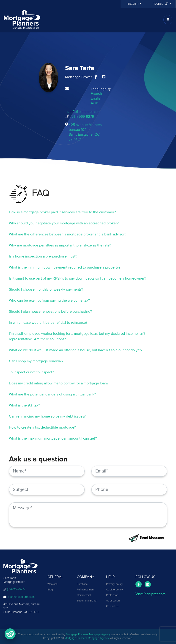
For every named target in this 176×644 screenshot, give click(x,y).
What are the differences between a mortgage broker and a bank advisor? (67, 234)
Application (113, 601)
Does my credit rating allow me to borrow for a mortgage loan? (59, 383)
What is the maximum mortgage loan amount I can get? (53, 438)
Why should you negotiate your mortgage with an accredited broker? (64, 223)
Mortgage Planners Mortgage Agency (88, 635)
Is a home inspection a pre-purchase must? (43, 256)
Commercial (84, 595)
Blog (50, 590)
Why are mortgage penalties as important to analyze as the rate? (60, 245)
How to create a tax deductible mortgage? (42, 427)
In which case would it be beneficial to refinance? (48, 323)
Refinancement (85, 590)
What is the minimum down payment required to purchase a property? (65, 267)
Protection (112, 595)
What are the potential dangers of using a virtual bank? (52, 394)
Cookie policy (114, 590)
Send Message (146, 538)
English (133, 4)
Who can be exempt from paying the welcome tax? (49, 301)
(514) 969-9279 (82, 117)
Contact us (112, 606)
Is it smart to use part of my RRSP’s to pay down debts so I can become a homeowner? (77, 278)
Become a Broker (87, 601)
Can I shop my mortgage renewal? (36, 361)
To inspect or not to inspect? (31, 372)
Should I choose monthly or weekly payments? (46, 289)
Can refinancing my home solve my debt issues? (47, 416)
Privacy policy (114, 584)
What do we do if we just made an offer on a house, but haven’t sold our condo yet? (76, 350)
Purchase (82, 584)
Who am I (53, 584)
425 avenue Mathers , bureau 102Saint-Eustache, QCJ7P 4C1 (86, 132)
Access (161, 4)
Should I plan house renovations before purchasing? (50, 312)
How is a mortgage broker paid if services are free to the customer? (62, 212)
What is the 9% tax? (24, 405)
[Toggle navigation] (168, 20)
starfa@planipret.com (84, 112)
